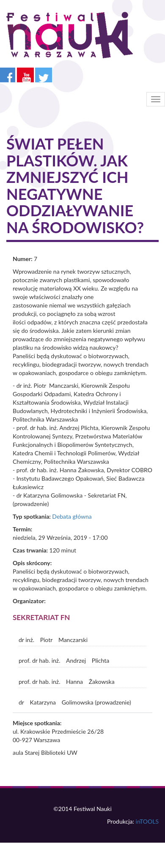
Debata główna (72, 516)
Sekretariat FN (41, 617)
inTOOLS (147, 821)
